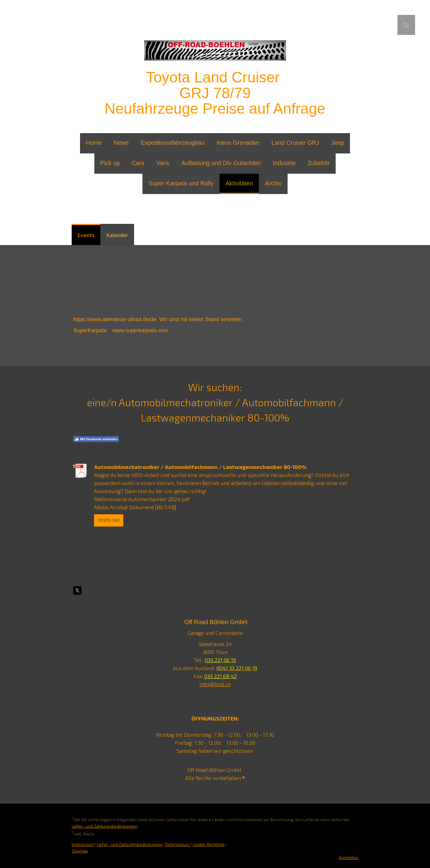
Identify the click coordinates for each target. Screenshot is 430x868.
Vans (163, 163)
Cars (138, 163)
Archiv (273, 183)
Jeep (338, 143)
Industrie (284, 163)
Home (94, 143)
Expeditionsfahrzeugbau (173, 143)
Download (109, 520)
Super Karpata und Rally (181, 183)
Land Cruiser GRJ (295, 143)
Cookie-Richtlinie (209, 844)
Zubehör (319, 163)
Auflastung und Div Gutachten (221, 163)
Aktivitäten (239, 183)
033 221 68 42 (221, 676)
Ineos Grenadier (238, 143)
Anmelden (348, 857)
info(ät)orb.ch (215, 684)
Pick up (110, 163)
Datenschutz (178, 844)
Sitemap (80, 851)
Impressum (83, 844)
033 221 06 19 (220, 660)
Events (86, 235)
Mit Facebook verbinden (96, 439)
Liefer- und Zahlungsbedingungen (105, 826)
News (121, 143)
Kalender (117, 235)
